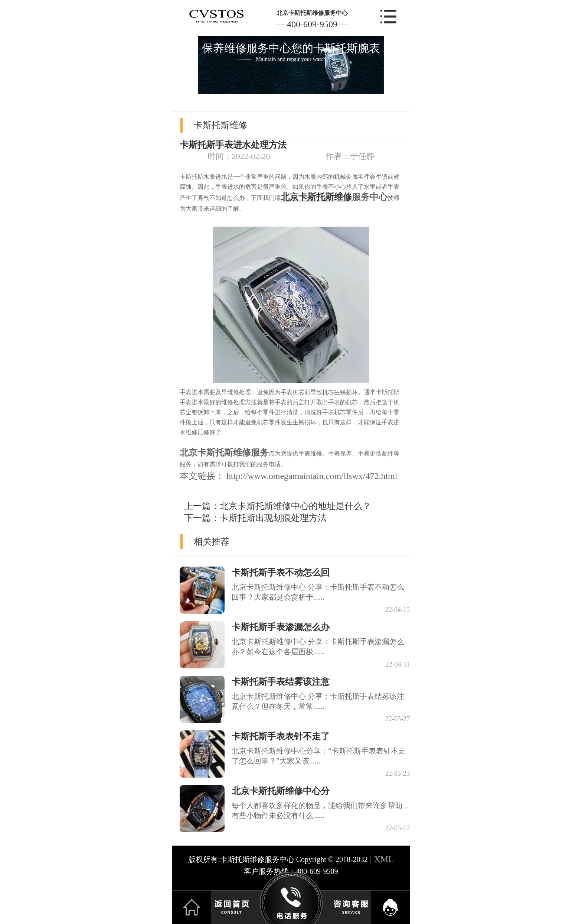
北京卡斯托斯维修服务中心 (312, 13)
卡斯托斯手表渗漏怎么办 (281, 627)
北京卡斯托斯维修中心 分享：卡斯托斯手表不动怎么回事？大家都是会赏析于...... (318, 592)
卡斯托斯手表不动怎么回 (281, 573)
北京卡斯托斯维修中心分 (281, 791)
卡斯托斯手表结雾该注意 (281, 682)
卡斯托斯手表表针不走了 (281, 736)
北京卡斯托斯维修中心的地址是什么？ (295, 506)
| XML (381, 859)
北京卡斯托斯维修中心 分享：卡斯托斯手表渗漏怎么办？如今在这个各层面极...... (318, 647)
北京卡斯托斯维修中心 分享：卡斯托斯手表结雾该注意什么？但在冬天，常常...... (318, 701)
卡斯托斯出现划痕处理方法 (273, 518)
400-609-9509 (312, 24)
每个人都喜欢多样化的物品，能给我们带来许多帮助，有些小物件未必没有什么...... (321, 810)
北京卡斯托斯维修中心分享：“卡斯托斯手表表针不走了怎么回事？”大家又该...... (319, 756)
